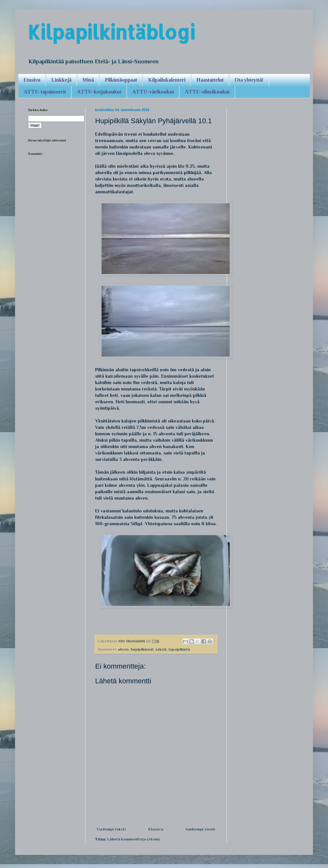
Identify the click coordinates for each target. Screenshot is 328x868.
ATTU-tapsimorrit (45, 92)
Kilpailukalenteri (167, 80)
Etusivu (32, 80)
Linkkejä (61, 80)
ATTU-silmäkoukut (207, 92)
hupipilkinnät (142, 649)
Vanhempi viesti (200, 829)
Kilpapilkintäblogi (111, 32)
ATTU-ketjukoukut (99, 92)
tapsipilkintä (179, 649)
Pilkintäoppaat (121, 80)
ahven (123, 649)
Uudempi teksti (111, 829)
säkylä (161, 649)
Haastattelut (210, 80)
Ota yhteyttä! (249, 80)
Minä (88, 80)
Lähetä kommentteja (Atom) (133, 839)
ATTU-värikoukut (153, 92)
